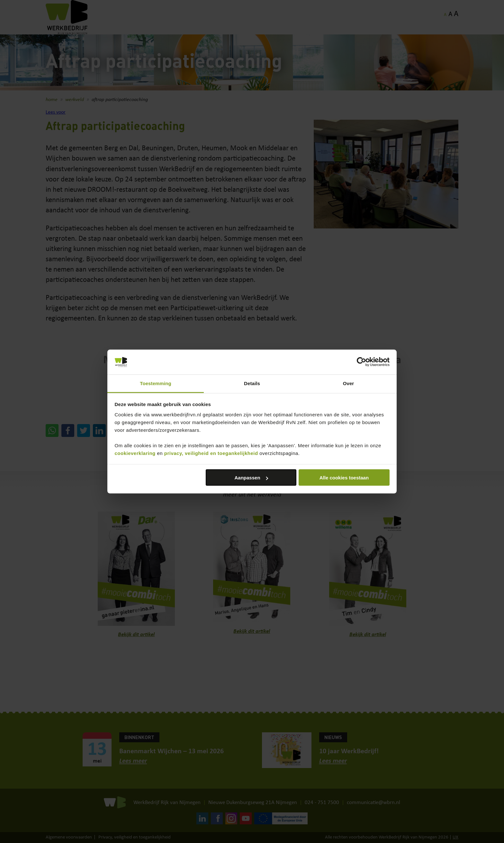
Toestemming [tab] (156, 383)
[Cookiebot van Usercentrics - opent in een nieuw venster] (361, 362)
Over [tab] (349, 383)
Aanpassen (251, 478)
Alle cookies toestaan (344, 478)
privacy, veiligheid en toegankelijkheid (211, 453)
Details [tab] (252, 383)
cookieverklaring (135, 453)
